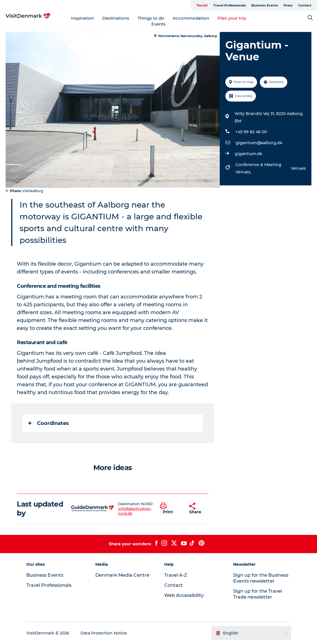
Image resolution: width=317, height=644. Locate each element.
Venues (298, 168)
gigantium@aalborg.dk (259, 143)
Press (288, 5)
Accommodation (191, 18)
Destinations (116, 18)
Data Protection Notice (104, 633)
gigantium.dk (249, 154)
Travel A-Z (176, 575)
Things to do (151, 18)
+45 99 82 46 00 (251, 132)
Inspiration (82, 18)
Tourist (202, 5)
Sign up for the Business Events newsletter (261, 578)
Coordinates (49, 423)
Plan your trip (232, 18)
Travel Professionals (230, 5)
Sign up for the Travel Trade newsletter (258, 594)
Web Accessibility (184, 595)
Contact (305, 5)
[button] (170, 509)
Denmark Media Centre (122, 575)
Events (158, 24)
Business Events (265, 5)
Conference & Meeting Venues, (258, 168)
